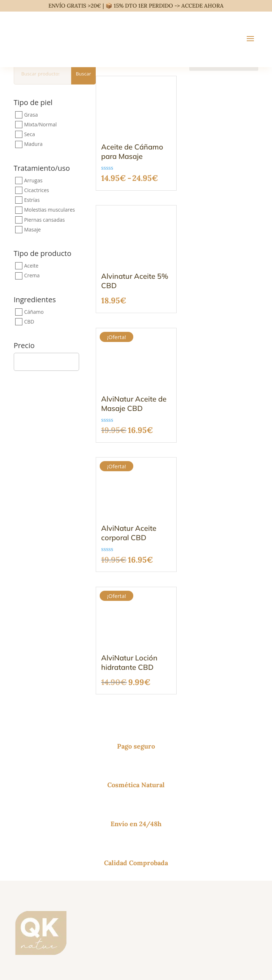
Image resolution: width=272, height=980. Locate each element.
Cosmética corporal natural (48, 808)
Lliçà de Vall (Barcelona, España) (55, 775)
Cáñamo (34, 312)
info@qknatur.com (37, 749)
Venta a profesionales (41, 894)
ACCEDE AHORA (202, 6)
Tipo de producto (43, 254)
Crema (32, 276)
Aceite (31, 266)
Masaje (33, 229)
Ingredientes (35, 300)
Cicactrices (37, 190)
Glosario (24, 902)
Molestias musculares (50, 210)
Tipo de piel (33, 102)
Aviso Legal (131, 935)
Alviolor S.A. (78, 966)
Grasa (31, 115)
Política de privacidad (166, 935)
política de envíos (96, 959)
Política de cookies (208, 935)
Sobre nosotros (33, 876)
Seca (30, 134)
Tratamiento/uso (42, 169)
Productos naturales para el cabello (59, 826)
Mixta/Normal (40, 124)
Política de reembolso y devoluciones (60, 885)
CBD (29, 322)
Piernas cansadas (45, 220)
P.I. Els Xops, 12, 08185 (43, 766)
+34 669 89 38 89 (36, 758)
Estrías (32, 200)
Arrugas (33, 180)
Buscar (83, 74)
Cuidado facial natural (42, 817)
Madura (33, 144)
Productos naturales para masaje (56, 834)
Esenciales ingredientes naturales (56, 843)
